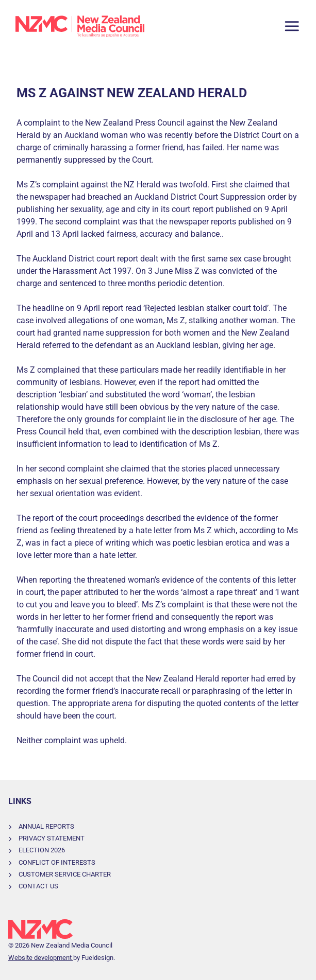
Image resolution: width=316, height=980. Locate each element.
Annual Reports (46, 826)
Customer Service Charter (65, 874)
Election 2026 (42, 850)
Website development (41, 958)
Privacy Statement (52, 838)
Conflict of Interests (57, 862)
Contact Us (38, 886)
